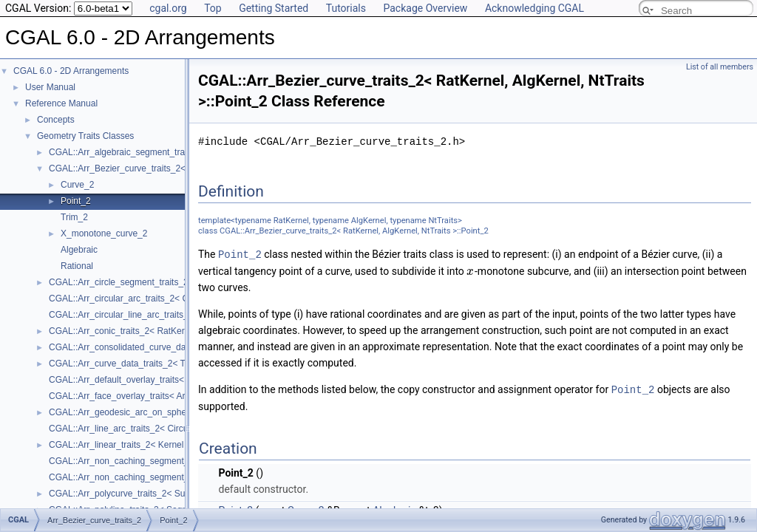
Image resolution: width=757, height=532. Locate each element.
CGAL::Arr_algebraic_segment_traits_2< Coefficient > (155, 152)
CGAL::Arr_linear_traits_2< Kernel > (120, 445)
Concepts (56, 120)
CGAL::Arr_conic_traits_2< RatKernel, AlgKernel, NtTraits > (166, 331)
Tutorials (346, 8)
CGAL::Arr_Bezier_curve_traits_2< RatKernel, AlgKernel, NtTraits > (181, 168)
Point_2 (76, 201)
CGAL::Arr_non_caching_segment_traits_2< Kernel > (154, 477)
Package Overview (425, 8)
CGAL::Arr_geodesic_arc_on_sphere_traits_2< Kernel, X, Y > (170, 412)
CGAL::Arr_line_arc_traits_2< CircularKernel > (140, 429)
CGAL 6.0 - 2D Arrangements (71, 71)
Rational (77, 266)
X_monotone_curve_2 (104, 233)
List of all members (720, 67)
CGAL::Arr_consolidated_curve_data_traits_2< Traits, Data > (169, 347)
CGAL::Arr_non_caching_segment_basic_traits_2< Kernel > (167, 461)
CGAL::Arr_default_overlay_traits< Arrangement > (147, 380)
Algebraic (79, 250)
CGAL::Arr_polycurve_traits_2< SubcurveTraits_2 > (150, 494)
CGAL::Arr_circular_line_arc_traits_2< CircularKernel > (157, 315)
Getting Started (274, 8)
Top (213, 8)
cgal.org (168, 8)
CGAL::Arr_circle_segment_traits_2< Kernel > (139, 282)
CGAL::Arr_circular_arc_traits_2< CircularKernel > (147, 299)
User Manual (50, 87)
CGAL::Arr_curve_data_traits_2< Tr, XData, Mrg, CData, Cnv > (172, 364)
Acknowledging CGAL (534, 8)
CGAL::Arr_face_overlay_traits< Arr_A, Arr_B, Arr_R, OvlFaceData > (183, 396)
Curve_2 (77, 185)
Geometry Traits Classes (85, 136)
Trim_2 (74, 217)
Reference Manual (61, 103)
